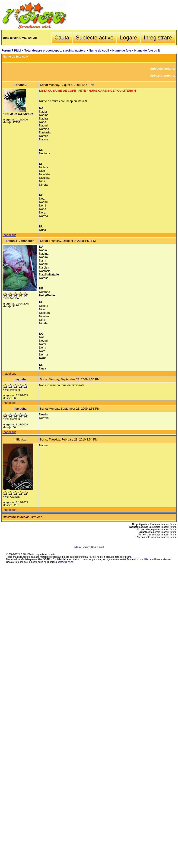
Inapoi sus (9, 235)
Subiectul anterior (163, 69)
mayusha (20, 379)
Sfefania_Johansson (20, 241)
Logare (129, 37)
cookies (38, 559)
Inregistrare (158, 37)
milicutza (20, 439)
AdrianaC (20, 85)
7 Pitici (24, 554)
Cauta (62, 37)
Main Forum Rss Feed (89, 547)
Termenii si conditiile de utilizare (144, 559)
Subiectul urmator (163, 76)
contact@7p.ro (65, 562)
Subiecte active (95, 37)
